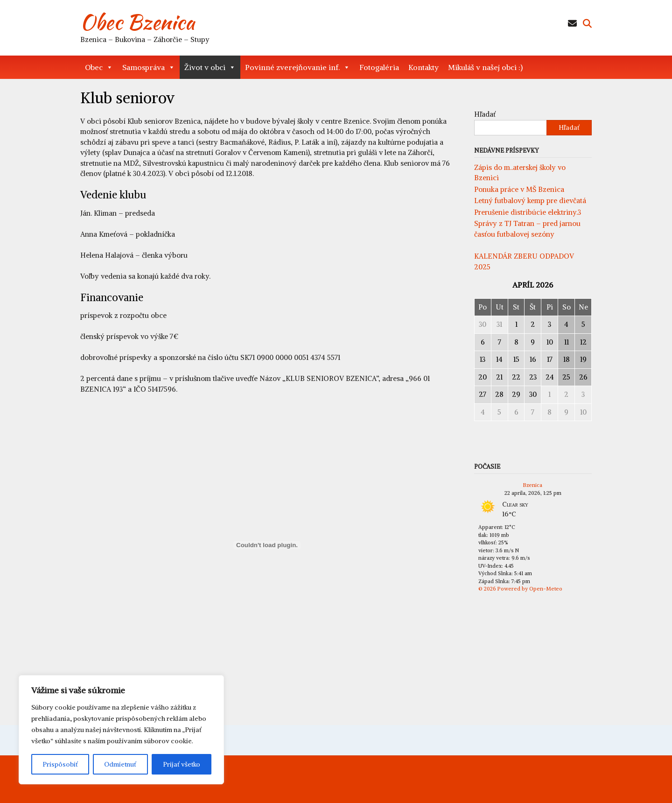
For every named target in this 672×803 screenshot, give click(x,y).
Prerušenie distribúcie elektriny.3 (528, 212)
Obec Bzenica (137, 22)
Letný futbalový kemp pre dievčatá (530, 201)
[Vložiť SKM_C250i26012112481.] (267, 545)
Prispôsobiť (60, 764)
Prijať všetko (182, 764)
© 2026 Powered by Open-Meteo (520, 589)
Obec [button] (99, 67)
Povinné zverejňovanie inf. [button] (297, 67)
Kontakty (423, 67)
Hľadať (485, 114)
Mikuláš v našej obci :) (485, 67)
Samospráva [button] (149, 67)
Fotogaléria (379, 67)
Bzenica (533, 485)
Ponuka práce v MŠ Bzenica (519, 189)
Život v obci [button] (210, 67)
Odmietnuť (120, 764)
